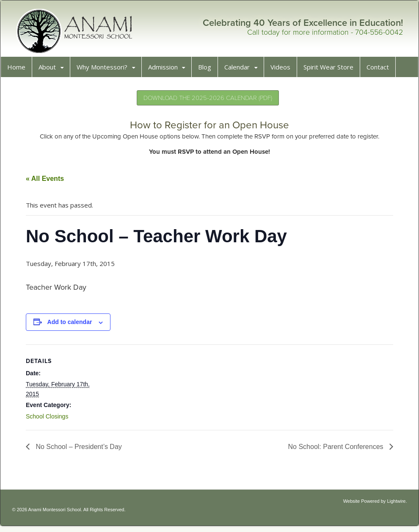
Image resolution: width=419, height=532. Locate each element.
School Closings (50, 419)
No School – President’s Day (81, 450)
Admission (166, 70)
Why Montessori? (105, 70)
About (50, 70)
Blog (208, 70)
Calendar (240, 70)
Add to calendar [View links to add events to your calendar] (73, 325)
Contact (381, 70)
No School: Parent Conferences (334, 450)
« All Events (48, 181)
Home (19, 70)
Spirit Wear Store (331, 70)
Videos (283, 70)
